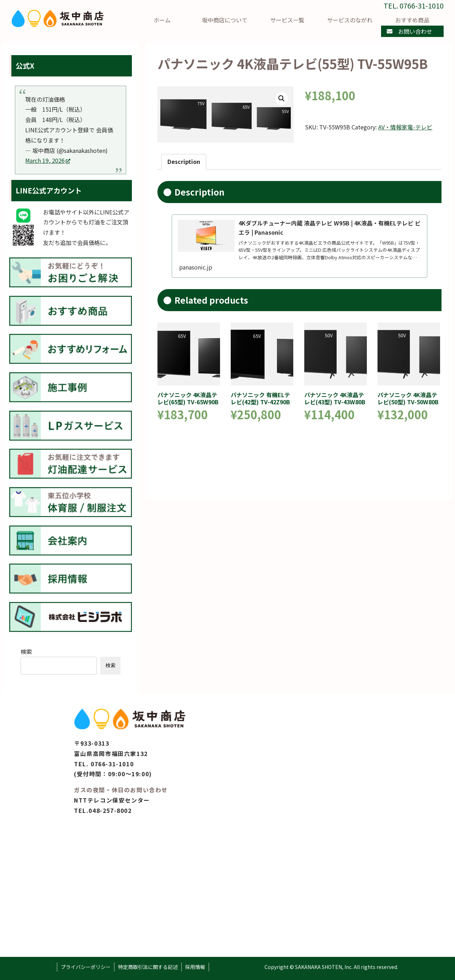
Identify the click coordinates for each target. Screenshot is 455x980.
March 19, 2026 (48, 160)
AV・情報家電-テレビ (405, 127)
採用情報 (195, 967)
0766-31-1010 (112, 764)
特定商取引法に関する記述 (148, 967)
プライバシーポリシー (86, 967)
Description (184, 161)
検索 (26, 651)
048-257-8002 (110, 810)
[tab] (184, 162)
